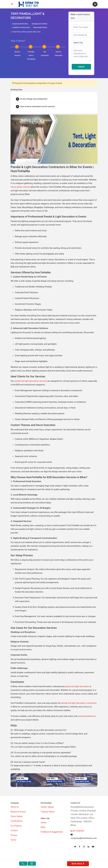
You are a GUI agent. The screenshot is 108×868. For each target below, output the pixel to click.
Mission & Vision (18, 812)
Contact (14, 830)
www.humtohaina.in (87, 716)
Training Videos (48, 812)
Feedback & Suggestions (52, 832)
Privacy (14, 835)
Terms (13, 840)
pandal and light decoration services (31, 381)
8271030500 (78, 831)
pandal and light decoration (77, 687)
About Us (15, 807)
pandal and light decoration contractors (79, 703)
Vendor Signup (47, 807)
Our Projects (16, 826)
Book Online (78, 864)
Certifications (17, 821)
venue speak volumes (20, 187)
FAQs (43, 827)
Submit (81, 67)
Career (44, 823)
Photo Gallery (17, 816)
